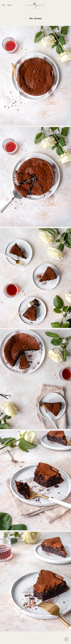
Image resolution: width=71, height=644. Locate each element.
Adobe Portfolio (39, 638)
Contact (9, 5)
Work (4, 5)
